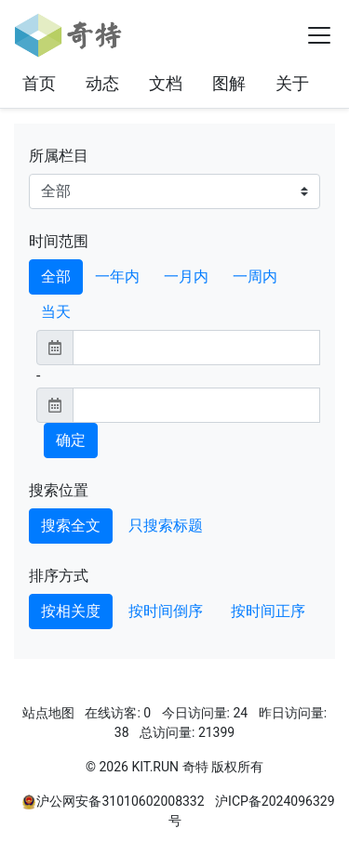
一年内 (117, 276)
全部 (56, 276)
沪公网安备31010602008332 (120, 801)
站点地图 (48, 713)
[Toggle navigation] (319, 35)
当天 (56, 312)
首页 (39, 83)
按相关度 (71, 611)
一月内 (186, 276)
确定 (71, 440)
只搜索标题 (166, 526)
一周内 (255, 276)
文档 (166, 83)
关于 (292, 83)
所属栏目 (59, 156)
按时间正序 (268, 611)
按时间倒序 (166, 611)
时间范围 (59, 241)
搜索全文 (71, 526)
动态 (102, 83)
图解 (229, 83)
